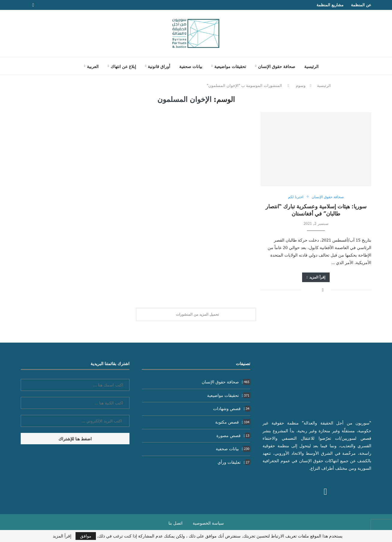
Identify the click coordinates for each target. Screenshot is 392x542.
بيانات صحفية (191, 66)
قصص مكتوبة (233, 422)
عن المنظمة (361, 5)
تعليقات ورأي (234, 462)
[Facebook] (33, 5)
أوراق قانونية (159, 66)
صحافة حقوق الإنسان (277, 66)
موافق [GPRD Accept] (86, 536)
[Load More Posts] (196, 314)
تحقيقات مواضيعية (230, 66)
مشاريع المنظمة (330, 5)
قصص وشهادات (232, 408)
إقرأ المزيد (316, 277)
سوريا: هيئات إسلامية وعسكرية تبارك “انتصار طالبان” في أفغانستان (316, 210)
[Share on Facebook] (323, 290)
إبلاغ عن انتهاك (123, 66)
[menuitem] (91, 66)
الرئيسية (311, 66)
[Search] (72, 66)
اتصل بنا (175, 523)
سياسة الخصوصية (208, 523)
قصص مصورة (233, 435)
